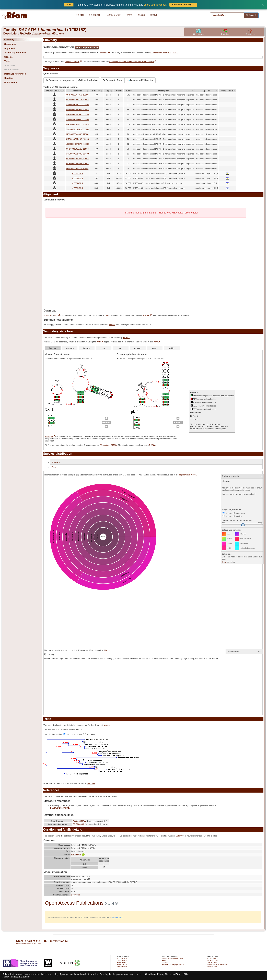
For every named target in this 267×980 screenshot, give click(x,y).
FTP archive (212, 960)
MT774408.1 (77, 173)
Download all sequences (60, 80)
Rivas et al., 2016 (107, 445)
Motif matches (12, 70)
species (225, 34)
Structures (10, 65)
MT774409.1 (77, 178)
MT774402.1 (77, 183)
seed (107, 315)
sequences (199, 34)
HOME (80, 15)
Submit (112, 324)
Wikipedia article (72, 61)
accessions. (90, 734)
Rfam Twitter (122, 964)
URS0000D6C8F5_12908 (77, 114)
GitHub (165, 962)
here (156, 342)
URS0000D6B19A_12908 (77, 139)
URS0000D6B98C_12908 (77, 154)
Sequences (10, 44)
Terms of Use (183, 974)
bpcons (87, 348)
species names (72, 734)
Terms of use (122, 966)
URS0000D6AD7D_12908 (77, 144)
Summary (9, 40)
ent (121, 348)
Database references (15, 74)
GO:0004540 (78, 821)
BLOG (142, 15)
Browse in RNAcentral (140, 80)
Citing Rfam (122, 960)
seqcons (70, 348)
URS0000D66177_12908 (77, 168)
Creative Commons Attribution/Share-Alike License (132, 61)
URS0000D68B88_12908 (77, 159)
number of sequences (234, 513)
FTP (130, 15)
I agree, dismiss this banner (16, 977)
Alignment (10, 48)
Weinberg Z (78, 854)
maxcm (138, 348)
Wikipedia (103, 53)
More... (175, 53)
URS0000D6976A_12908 (77, 100)
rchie (172, 348)
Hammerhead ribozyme (160, 53)
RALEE (146, 315)
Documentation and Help (172, 958)
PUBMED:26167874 (59, 808)
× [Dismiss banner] (263, 5)
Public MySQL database (217, 964)
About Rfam (122, 958)
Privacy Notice (164, 974)
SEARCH (95, 15)
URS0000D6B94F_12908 (78, 109)
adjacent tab (184, 475)
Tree (54, 467)
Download (48, 315)
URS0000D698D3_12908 (78, 124)
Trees (7, 61)
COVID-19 (212, 958)
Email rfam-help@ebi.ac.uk (173, 964)
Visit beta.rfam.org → (183, 5)
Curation (9, 78)
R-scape (53, 348)
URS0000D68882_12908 (77, 134)
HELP (154, 15)
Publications (11, 82)
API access (212, 962)
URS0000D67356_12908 (77, 95)
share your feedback (155, 5)
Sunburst (56, 462)
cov (104, 348)
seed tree (91, 783)
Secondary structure (15, 52)
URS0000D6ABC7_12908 (77, 129)
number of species (232, 516)
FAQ (164, 960)
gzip (56, 315)
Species (8, 57)
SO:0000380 (78, 824)
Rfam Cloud (212, 966)
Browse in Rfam (113, 80)
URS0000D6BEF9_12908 (77, 105)
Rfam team (121, 962)
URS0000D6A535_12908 (77, 149)
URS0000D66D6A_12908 (77, 119)
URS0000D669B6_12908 (77, 164)
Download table (88, 80)
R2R (151, 445)
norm (155, 348)
